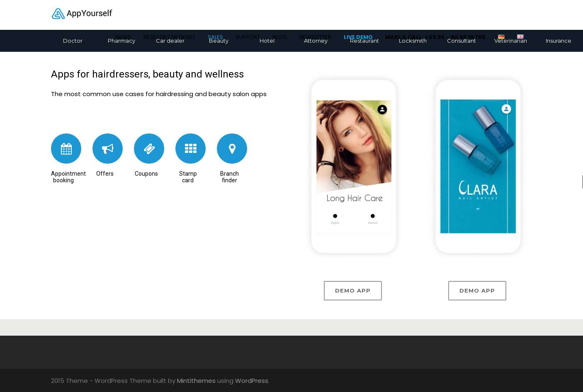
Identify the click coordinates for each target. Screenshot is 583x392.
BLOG (279, 37)
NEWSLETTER (315, 37)
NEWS (123, 37)
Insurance (559, 41)
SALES (215, 37)
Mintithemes (196, 381)
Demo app (353, 290)
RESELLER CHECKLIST (169, 37)
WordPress (252, 381)
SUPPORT (248, 37)
